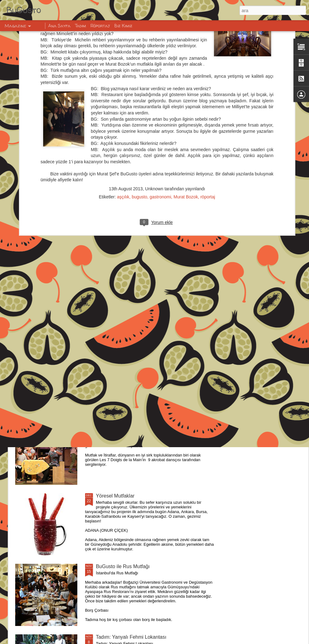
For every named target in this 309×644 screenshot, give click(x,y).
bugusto (139, 119)
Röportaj (100, 26)
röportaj (208, 119)
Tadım (80, 26)
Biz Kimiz (123, 26)
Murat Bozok (186, 119)
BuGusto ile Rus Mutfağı (123, 566)
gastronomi (160, 119)
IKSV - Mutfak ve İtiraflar (123, 425)
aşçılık (123, 119)
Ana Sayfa (59, 26)
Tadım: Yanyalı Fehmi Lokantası (131, 637)
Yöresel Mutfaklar (115, 496)
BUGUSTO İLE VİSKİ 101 (125, 355)
